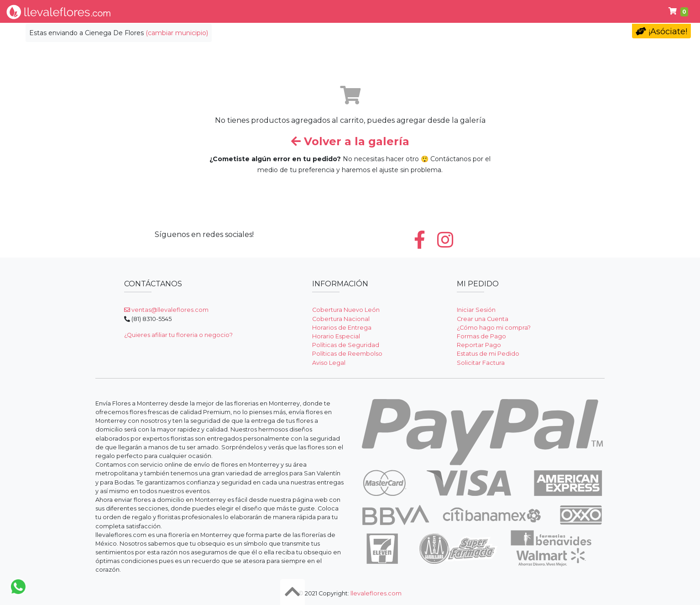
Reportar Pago (479, 345)
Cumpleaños (463, 11)
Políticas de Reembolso (347, 354)
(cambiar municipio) (177, 33)
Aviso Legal (329, 363)
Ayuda (575, 11)
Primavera (526, 11)
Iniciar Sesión (476, 310)
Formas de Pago (481, 336)
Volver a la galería (350, 141)
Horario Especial (336, 336)
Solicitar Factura (481, 363)
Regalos (339, 11)
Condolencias (396, 11)
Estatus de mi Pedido (488, 354)
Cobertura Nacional (341, 319)
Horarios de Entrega (342, 328)
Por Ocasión (283, 11)
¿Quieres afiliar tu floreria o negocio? (178, 335)
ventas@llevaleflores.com (166, 310)
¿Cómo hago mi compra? (494, 328)
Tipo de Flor (220, 11)
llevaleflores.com (376, 593)
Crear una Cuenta (483, 319)
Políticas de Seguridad (346, 345)
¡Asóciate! (661, 32)
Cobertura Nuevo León (346, 310)
